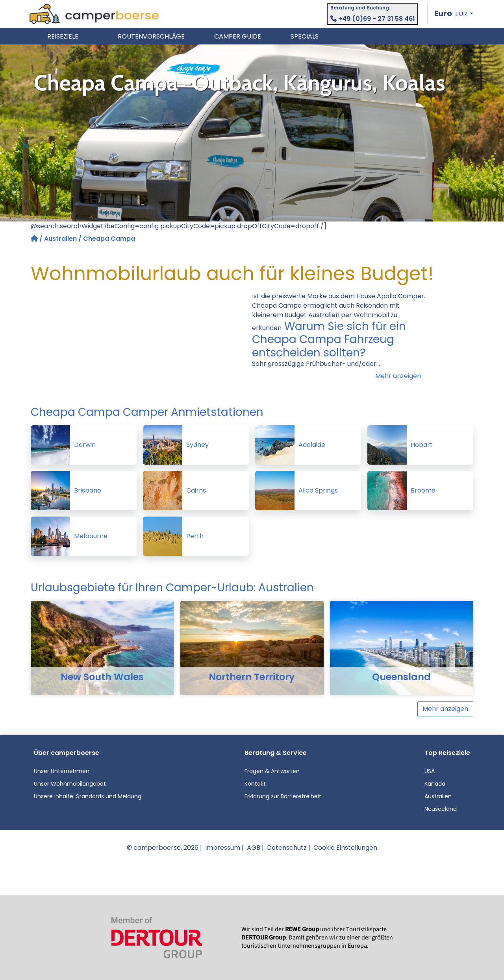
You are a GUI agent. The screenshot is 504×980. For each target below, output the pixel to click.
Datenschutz (287, 848)
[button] (454, 14)
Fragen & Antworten (272, 771)
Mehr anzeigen (398, 376)
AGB (254, 848)
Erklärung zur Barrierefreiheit (283, 796)
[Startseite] (35, 239)
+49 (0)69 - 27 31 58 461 (373, 19)
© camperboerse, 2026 (163, 848)
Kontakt (255, 784)
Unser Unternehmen (62, 771)
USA (430, 771)
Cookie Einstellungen (345, 848)
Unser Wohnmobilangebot (70, 784)
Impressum (223, 848)
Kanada (435, 784)
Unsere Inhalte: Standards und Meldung (88, 796)
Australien (60, 239)
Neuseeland (441, 809)
